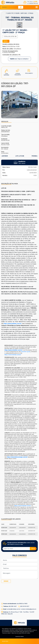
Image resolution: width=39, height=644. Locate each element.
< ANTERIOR (4, 156)
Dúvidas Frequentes (18, 71)
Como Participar (6, 71)
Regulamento (29, 71)
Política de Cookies (26, 633)
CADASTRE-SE (33, 3)
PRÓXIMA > (35, 156)
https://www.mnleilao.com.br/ (13, 355)
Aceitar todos (5, 641)
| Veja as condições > (20, 59)
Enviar (33, 549)
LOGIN (35, 2)
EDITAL (6, 41)
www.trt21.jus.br (26, 352)
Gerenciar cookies (20, 637)
